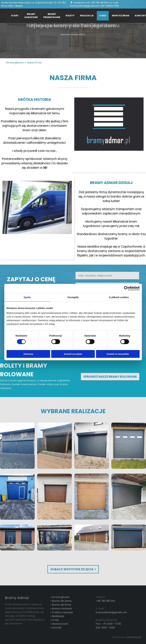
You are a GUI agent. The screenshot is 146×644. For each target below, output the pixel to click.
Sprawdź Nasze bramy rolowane (110, 377)
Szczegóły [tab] (73, 297)
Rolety (70, 16)
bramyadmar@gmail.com (85, 6)
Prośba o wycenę (62, 612)
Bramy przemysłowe (52, 16)
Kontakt (57, 628)
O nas (103, 16)
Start (15, 16)
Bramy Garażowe (31, 16)
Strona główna (61, 597)
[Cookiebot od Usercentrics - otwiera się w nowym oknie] (126, 288)
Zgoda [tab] (27, 297)
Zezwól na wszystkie (118, 354)
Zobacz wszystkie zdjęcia (73, 569)
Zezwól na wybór (73, 354)
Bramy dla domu (62, 601)
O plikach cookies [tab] (119, 297)
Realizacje (87, 16)
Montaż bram (121, 16)
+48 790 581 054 (99, 3)
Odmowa (28, 354)
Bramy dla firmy (62, 605)
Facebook (77, 3)
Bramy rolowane (62, 609)
